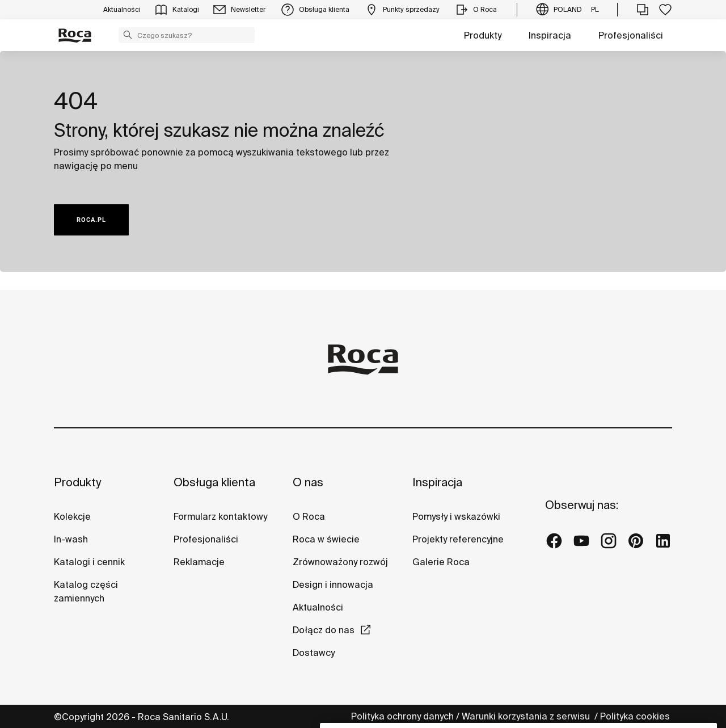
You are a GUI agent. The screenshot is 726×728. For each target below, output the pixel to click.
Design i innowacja (333, 584)
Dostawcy (314, 653)
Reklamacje (199, 562)
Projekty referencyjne (458, 539)
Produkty (483, 35)
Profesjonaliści (631, 35)
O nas (308, 482)
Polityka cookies (636, 716)
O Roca (309, 516)
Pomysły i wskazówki (456, 516)
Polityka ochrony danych (402, 716)
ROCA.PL (91, 220)
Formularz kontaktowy (220, 516)
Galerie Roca (441, 562)
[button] (128, 35)
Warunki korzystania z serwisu (527, 716)
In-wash (71, 539)
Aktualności (318, 607)
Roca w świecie (326, 539)
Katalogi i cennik (89, 562)
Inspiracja (550, 35)
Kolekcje (72, 516)
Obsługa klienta (214, 482)
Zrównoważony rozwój (340, 562)
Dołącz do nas (324, 630)
